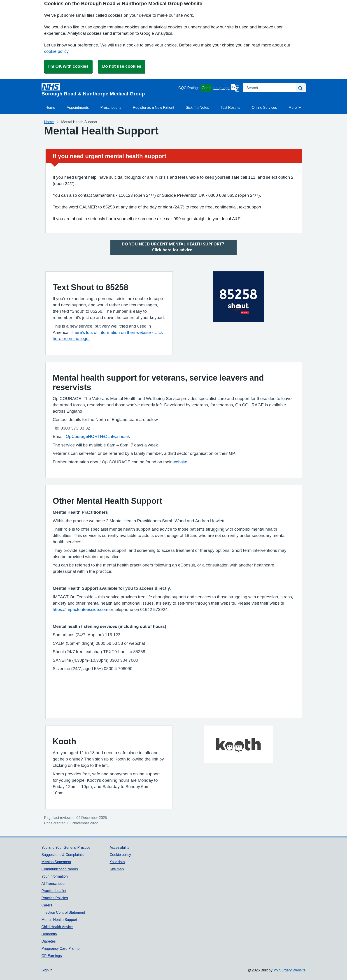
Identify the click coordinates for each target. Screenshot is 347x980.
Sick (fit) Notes (197, 107)
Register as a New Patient (153, 107)
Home (50, 107)
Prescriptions (111, 107)
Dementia (49, 934)
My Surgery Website (290, 970)
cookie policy (56, 51)
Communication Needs (60, 869)
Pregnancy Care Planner (61, 948)
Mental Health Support (59, 920)
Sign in (47, 970)
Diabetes (49, 941)
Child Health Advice (57, 927)
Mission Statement (56, 862)
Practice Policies (55, 898)
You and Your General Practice (66, 847)
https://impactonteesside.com (81, 609)
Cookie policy (120, 855)
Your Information (55, 876)
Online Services (264, 107)
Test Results (230, 107)
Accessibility (119, 847)
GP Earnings (52, 956)
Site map (117, 869)
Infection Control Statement (63, 912)
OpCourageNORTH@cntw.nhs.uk (98, 436)
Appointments (78, 107)
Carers (47, 905)
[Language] (226, 88)
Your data (117, 862)
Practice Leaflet (54, 891)
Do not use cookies (122, 66)
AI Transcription (54, 883)
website (180, 462)
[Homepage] (109, 90)
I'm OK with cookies (69, 66)
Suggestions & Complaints (63, 855)
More (295, 107)
